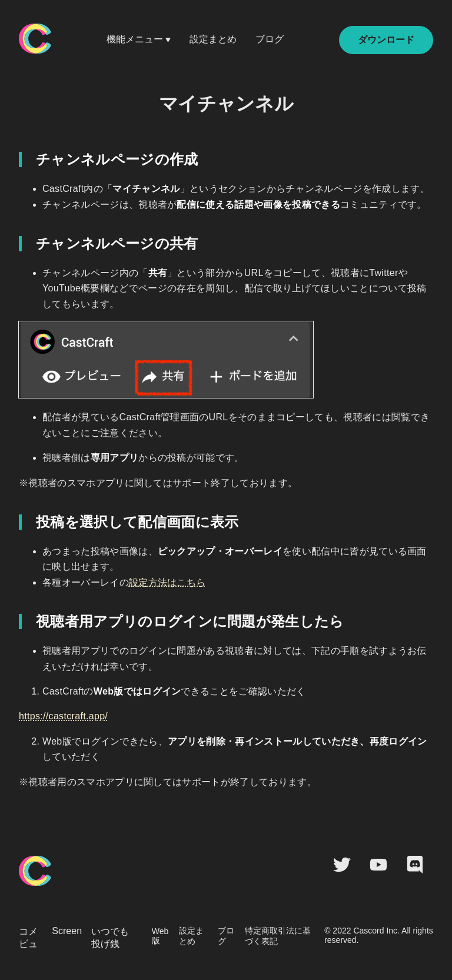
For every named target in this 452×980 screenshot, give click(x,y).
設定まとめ (213, 39)
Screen (67, 931)
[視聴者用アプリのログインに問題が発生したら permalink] (16, 622)
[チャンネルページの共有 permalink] (16, 244)
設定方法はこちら (167, 582)
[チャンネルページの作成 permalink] (16, 160)
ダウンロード (386, 40)
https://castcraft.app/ (63, 716)
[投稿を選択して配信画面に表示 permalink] (16, 522)
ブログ (270, 39)
